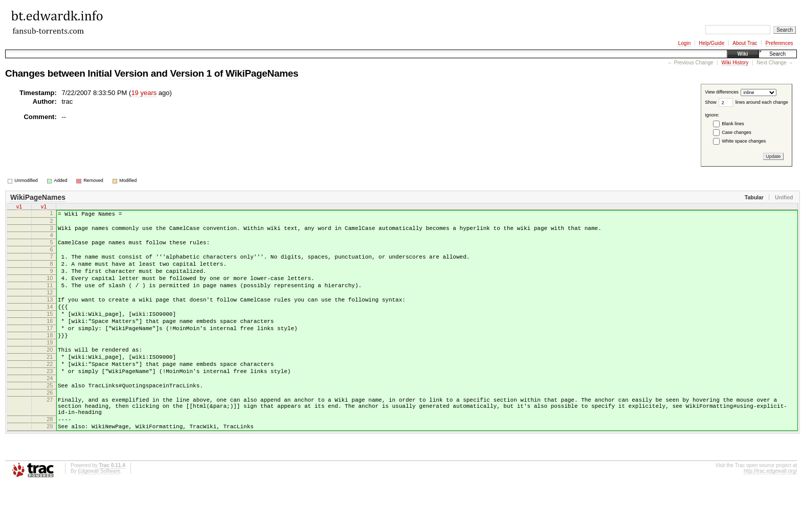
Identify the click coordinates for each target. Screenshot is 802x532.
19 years (144, 93)
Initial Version (118, 73)
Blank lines (733, 124)
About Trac (745, 43)
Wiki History (735, 63)
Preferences (779, 43)
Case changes (737, 132)
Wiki (743, 54)
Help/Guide (711, 43)
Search (777, 54)
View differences (722, 92)
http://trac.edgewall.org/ (770, 518)
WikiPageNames (262, 73)
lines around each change (762, 102)
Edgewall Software (99, 518)
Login (684, 43)
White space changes (744, 141)
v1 (19, 206)
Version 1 (191, 73)
